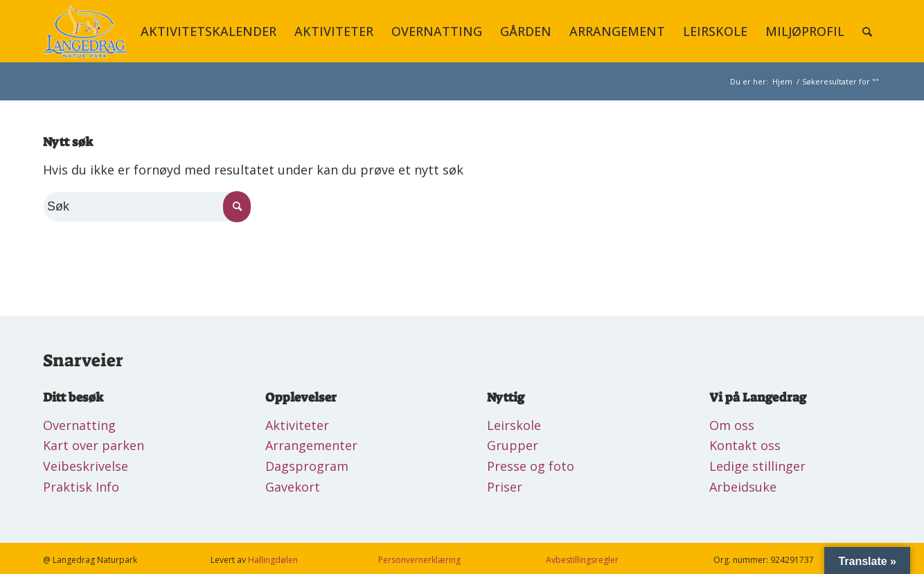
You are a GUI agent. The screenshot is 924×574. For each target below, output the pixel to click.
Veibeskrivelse (86, 466)
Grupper (513, 445)
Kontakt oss (745, 445)
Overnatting (79, 425)
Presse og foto (531, 466)
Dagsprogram (307, 466)
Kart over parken (94, 445)
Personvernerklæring (419, 560)
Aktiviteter (297, 425)
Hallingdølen (273, 560)
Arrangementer (311, 445)
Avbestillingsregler (582, 560)
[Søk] (867, 31)
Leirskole (514, 425)
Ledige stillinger (757, 466)
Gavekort (293, 487)
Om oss (732, 425)
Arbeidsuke (743, 487)
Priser (505, 487)
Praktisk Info (81, 487)
